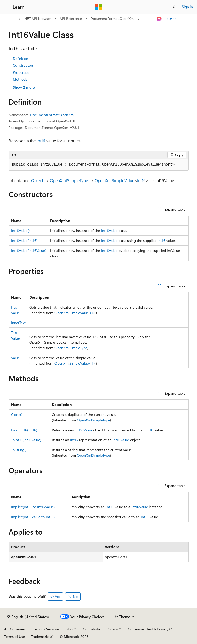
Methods (20, 79)
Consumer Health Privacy (148, 629)
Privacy (112, 629)
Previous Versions (45, 629)
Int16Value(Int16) (24, 241)
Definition (21, 58)
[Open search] (175, 7)
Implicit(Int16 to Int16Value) (33, 507)
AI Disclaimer (15, 629)
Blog (69, 629)
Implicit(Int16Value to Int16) (33, 517)
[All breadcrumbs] (13, 19)
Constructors (23, 65)
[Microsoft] (99, 7)
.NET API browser (37, 18)
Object (37, 180)
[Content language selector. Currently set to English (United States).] (28, 617)
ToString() (19, 450)
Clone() (17, 414)
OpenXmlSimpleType (69, 180)
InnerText (18, 323)
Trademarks (40, 637)
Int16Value (109, 231)
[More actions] (184, 19)
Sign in (187, 7)
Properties (21, 72)
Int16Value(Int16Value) (29, 250)
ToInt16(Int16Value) (26, 440)
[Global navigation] (5, 7)
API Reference (71, 18)
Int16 (41, 141)
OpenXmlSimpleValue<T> (75, 313)
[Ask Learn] (159, 19)
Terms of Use (15, 637)
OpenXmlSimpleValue (114, 180)
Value (15, 358)
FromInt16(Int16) (24, 430)
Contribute (92, 629)
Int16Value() (20, 231)
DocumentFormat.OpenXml (112, 18)
